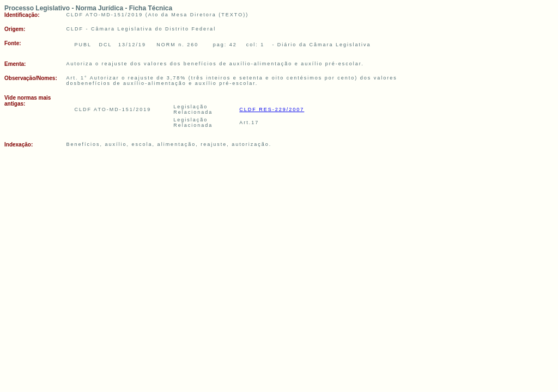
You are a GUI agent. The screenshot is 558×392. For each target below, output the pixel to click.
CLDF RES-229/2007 (272, 109)
